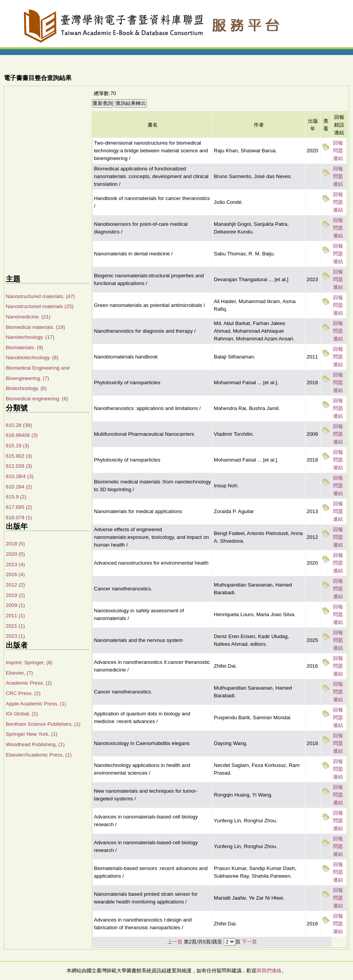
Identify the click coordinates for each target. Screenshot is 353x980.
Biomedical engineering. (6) (37, 399)
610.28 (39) (19, 425)
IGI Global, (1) (22, 714)
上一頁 (175, 942)
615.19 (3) (17, 446)
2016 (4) (15, 574)
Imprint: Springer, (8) (29, 662)
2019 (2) (15, 595)
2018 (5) (15, 544)
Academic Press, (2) (29, 683)
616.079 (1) (19, 517)
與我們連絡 (269, 971)
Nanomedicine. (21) (28, 317)
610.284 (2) (19, 487)
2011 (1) (15, 616)
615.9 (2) (16, 497)
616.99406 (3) (22, 435)
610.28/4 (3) (20, 476)
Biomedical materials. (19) (35, 327)
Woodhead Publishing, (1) (35, 744)
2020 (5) (15, 554)
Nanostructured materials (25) (40, 306)
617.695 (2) (19, 507)
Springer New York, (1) (32, 734)
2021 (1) (15, 626)
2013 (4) (15, 564)
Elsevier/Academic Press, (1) (39, 755)
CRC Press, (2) (23, 693)
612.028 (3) (19, 466)
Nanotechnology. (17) (30, 337)
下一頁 (249, 942)
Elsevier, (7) (19, 673)
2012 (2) (15, 585)
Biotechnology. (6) (26, 388)
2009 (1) (15, 605)
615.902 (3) (19, 456)
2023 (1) (15, 636)
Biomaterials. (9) (24, 347)
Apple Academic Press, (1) (36, 704)
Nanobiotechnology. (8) (32, 357)
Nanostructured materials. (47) (40, 296)
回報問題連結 (338, 151)
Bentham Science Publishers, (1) (43, 724)
